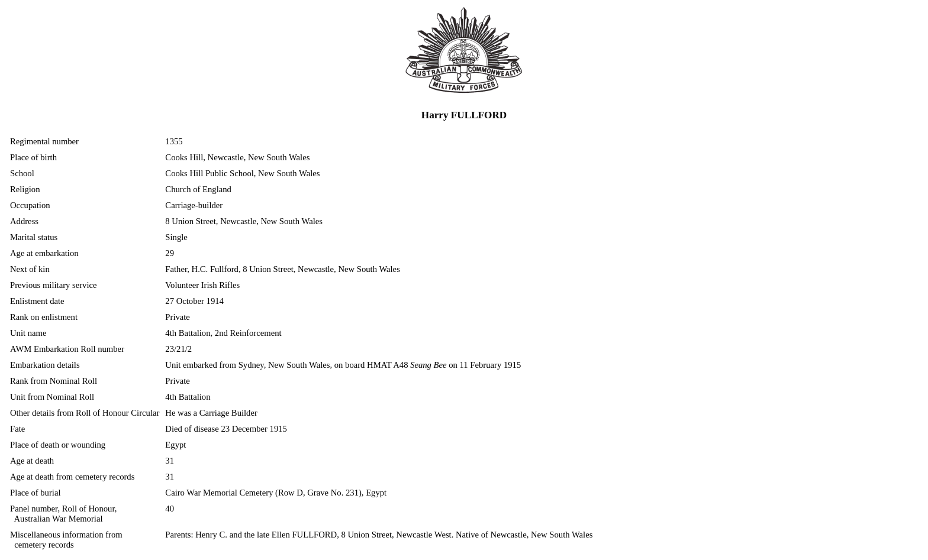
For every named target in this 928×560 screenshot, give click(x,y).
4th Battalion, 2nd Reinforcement (223, 333)
